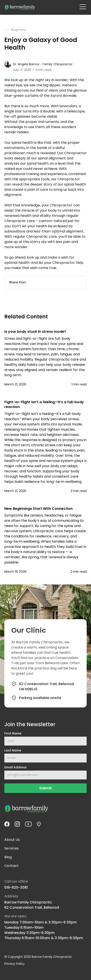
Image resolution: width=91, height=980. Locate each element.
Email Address (15, 767)
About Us (12, 840)
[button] (83, 7)
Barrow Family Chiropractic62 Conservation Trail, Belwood (32, 905)
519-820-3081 (16, 887)
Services (11, 848)
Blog (8, 857)
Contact (11, 866)
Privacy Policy (15, 964)
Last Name (13, 750)
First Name (13, 733)
